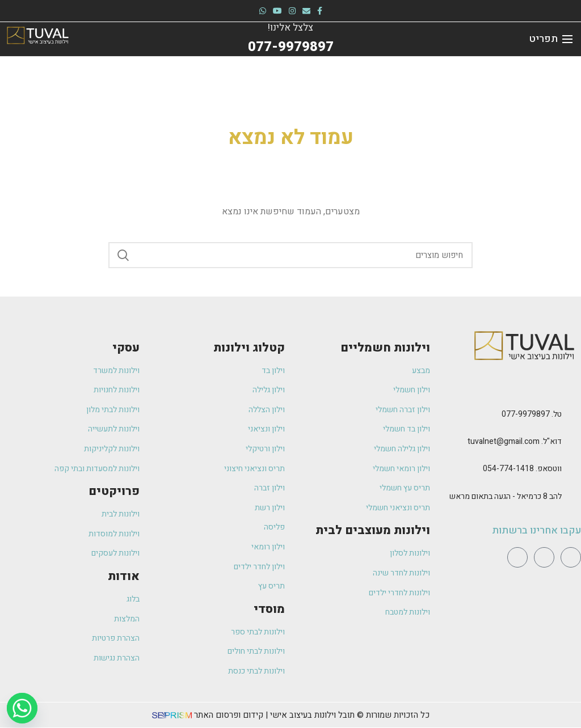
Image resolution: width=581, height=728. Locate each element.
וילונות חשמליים (385, 348)
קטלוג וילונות (249, 348)
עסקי (126, 348)
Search (124, 255)
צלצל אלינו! (291, 27)
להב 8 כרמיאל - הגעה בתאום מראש (506, 496)
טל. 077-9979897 (532, 414)
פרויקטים (114, 491)
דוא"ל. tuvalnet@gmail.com (515, 441)
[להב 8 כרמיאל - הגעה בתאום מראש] (574, 497)
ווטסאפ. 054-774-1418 (522, 469)
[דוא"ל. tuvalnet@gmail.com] (574, 442)
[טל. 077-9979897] (574, 415)
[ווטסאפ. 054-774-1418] (574, 469)
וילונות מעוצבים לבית (373, 530)
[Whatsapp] (22, 708)
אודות (124, 576)
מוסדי (269, 609)
